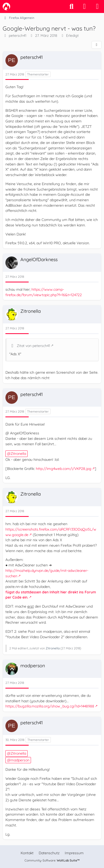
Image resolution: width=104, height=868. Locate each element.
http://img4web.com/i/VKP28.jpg (64, 469)
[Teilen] (97, 45)
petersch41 (18, 36)
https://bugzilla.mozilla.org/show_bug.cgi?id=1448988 (50, 706)
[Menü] (97, 6)
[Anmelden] (84, 6)
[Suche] (71, 6)
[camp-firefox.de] (6, 6)
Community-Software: (52, 860)
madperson (20, 760)
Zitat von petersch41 (33, 346)
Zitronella (18, 454)
